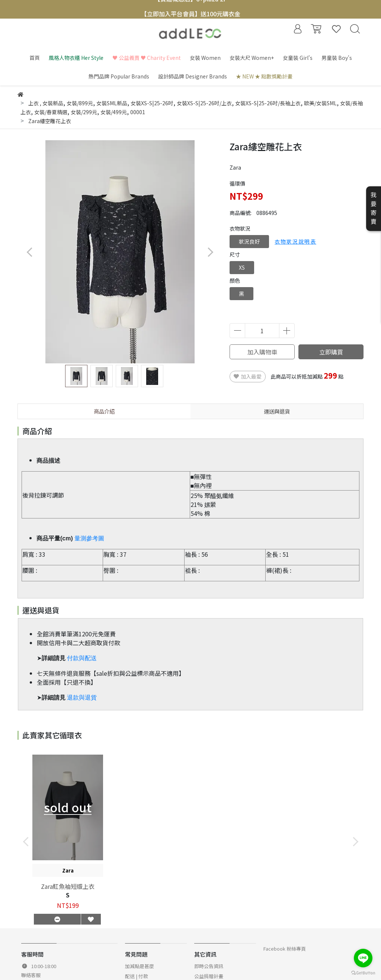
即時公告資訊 (209, 966)
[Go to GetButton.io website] (363, 972)
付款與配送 (82, 658)
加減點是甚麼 (140, 966)
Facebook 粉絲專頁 (285, 949)
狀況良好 (249, 241)
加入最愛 (248, 376)
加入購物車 (262, 352)
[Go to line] (363, 958)
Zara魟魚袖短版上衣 (68, 886)
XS (242, 267)
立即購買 (331, 352)
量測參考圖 (89, 538)
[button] (210, 252)
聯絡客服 (31, 975)
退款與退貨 (82, 698)
